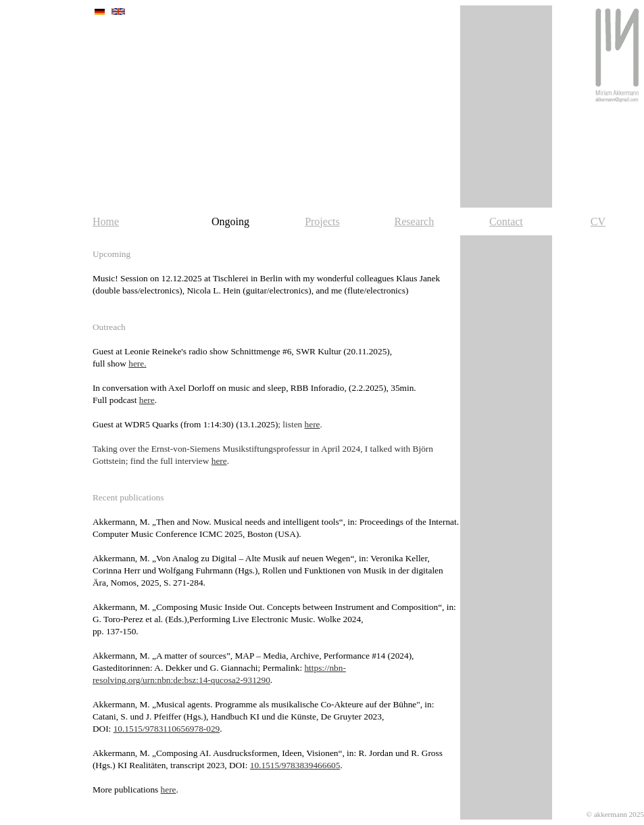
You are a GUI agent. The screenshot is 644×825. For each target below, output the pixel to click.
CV (598, 221)
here (147, 400)
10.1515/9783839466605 (295, 765)
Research (415, 221)
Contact (506, 221)
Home (106, 221)
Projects (322, 221)
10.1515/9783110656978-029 (167, 729)
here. (137, 363)
